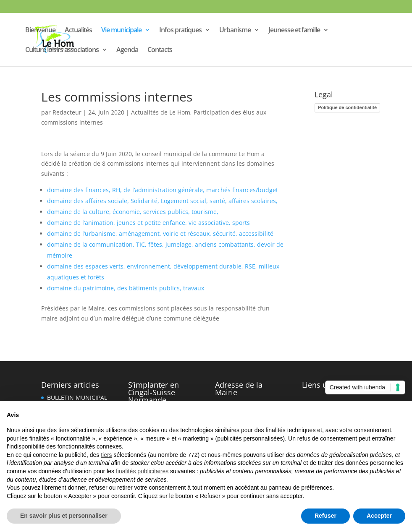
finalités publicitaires (142, 471)
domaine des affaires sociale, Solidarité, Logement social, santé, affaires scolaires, (162, 201)
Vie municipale (121, 31)
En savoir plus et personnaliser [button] (64, 516)
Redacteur (67, 112)
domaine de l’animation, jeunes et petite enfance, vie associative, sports (148, 223)
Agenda (127, 50)
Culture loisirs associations (62, 50)
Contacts (160, 50)
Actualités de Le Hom (161, 112)
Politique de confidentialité (347, 107)
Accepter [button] (379, 516)
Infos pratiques (180, 31)
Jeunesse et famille (294, 31)
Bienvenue (40, 31)
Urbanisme (235, 31)
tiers (106, 455)
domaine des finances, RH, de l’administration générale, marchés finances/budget (163, 190)
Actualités (78, 31)
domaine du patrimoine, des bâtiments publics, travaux (126, 288)
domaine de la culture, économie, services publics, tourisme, (133, 212)
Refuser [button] (325, 516)
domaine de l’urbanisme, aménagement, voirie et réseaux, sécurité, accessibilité (160, 233)
